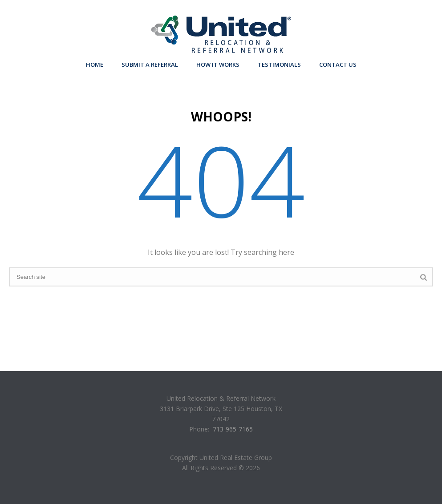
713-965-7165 (233, 429)
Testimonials (279, 65)
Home (95, 65)
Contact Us (338, 65)
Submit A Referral (150, 65)
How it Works (218, 65)
